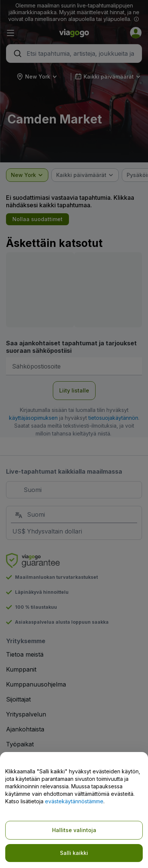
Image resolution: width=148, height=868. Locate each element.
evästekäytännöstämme (74, 801)
